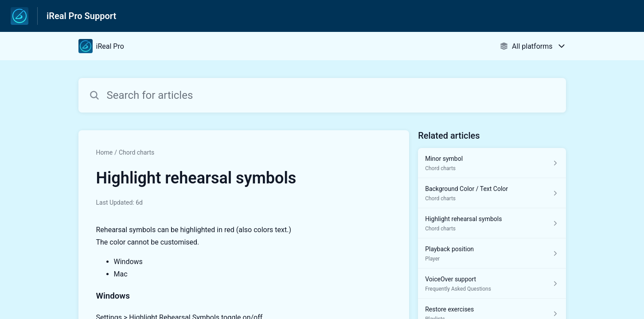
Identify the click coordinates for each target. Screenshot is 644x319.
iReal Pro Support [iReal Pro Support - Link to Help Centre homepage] (81, 16)
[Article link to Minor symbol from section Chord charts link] (492, 163)
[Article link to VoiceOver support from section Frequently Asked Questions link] (492, 284)
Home (105, 152)
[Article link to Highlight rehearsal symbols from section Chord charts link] (492, 223)
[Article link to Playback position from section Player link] (492, 253)
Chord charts (137, 152)
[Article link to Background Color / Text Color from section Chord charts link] (492, 193)
